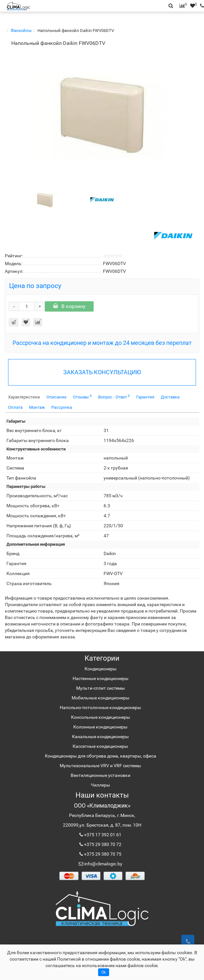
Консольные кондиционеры (101, 717)
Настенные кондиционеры (101, 678)
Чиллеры (100, 785)
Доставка (170, 397)
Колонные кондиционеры (100, 727)
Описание (56, 397)
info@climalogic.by (103, 864)
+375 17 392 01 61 (102, 835)
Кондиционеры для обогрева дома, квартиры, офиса (101, 756)
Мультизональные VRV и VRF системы (100, 766)
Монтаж (37, 407)
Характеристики (24, 397)
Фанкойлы (21, 31)
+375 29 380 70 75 (102, 854)
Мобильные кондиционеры (101, 698)
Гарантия (145, 397)
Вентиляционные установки (101, 775)
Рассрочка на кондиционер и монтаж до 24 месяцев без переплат (102, 343)
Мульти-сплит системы (101, 688)
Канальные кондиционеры (100, 737)
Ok (104, 972)
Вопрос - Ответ (114, 397)
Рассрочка (62, 407)
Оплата (15, 407)
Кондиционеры (101, 669)
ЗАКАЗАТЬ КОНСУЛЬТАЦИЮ (102, 372)
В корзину (69, 306)
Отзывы (82, 397)
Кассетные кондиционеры (100, 746)
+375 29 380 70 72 (102, 844)
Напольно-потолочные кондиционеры (100, 707)
